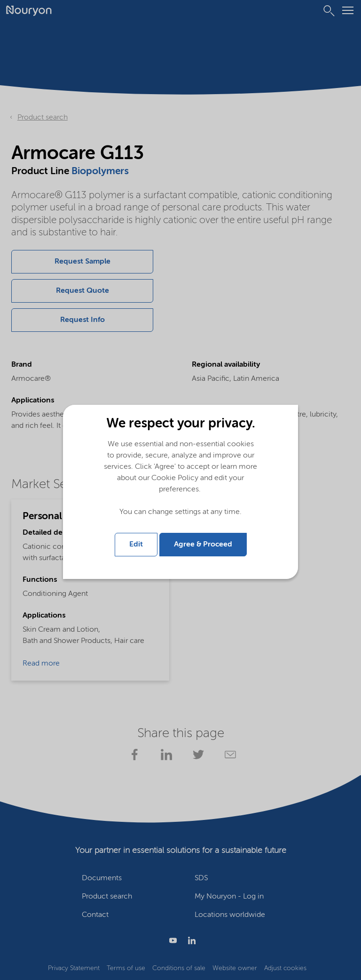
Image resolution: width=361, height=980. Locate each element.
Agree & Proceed (203, 545)
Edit (136, 545)
